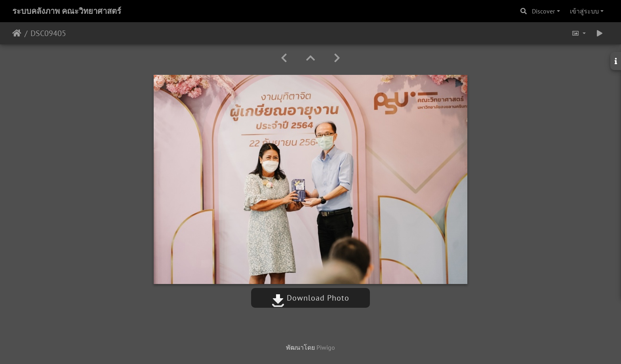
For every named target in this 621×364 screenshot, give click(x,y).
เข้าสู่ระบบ (584, 11)
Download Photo (310, 298)
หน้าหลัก (17, 33)
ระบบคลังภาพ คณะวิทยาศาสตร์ (67, 11)
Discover (543, 11)
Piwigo (326, 347)
